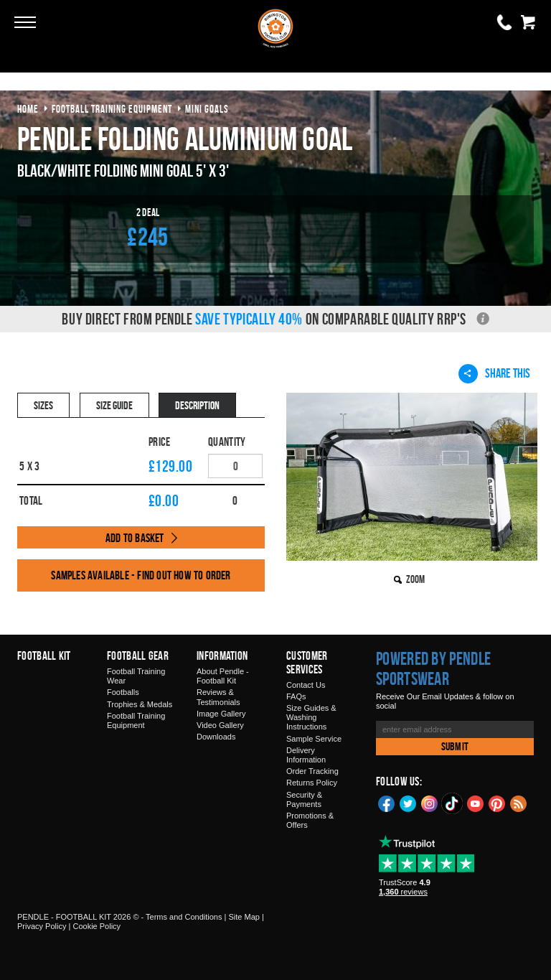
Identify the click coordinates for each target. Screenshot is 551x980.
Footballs (123, 692)
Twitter (408, 803)
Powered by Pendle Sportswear (433, 668)
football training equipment (112, 109)
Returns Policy (312, 783)
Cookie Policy (96, 926)
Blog (519, 803)
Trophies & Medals (140, 704)
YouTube (476, 803)
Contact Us (306, 685)
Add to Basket (135, 538)
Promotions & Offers (310, 820)
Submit (455, 746)
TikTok (453, 803)
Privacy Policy (42, 926)
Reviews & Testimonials (218, 697)
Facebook (387, 803)
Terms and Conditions (184, 917)
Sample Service (314, 739)
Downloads (216, 737)
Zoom (415, 579)
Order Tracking (312, 771)
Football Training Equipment (136, 720)
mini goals (207, 109)
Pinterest (497, 803)
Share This (494, 373)
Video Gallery (220, 725)
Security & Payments (304, 799)
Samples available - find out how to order (141, 575)
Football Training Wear (136, 676)
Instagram (430, 803)
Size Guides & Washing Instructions (311, 717)
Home (28, 109)
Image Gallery (221, 714)
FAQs (296, 696)
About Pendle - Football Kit (223, 676)
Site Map (244, 917)
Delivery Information (306, 755)
